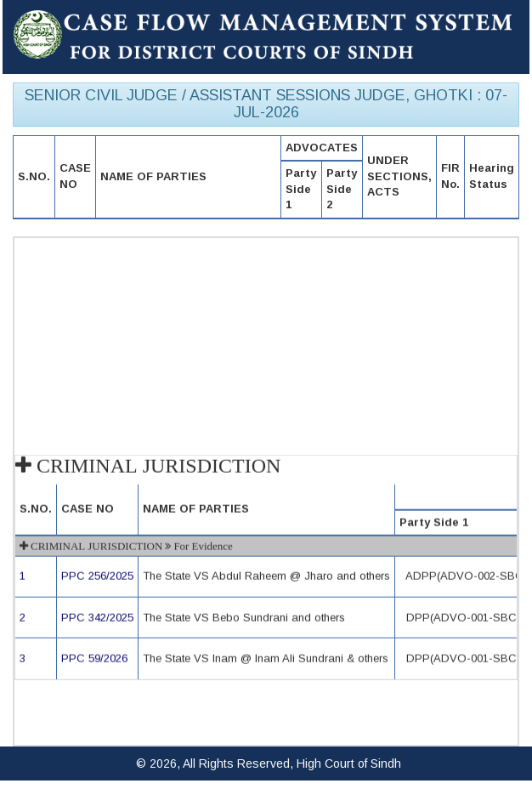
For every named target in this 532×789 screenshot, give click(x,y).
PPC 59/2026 (94, 659)
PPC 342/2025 (97, 619)
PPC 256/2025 (97, 577)
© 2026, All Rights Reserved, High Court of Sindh (269, 763)
